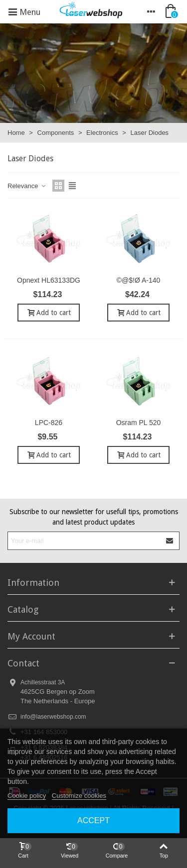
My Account (31, 636)
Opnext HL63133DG (49, 280)
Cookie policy (27, 796)
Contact (23, 663)
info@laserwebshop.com (53, 717)
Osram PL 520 (139, 423)
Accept (93, 820)
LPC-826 (49, 423)
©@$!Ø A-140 (139, 280)
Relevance (27, 186)
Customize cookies (79, 796)
